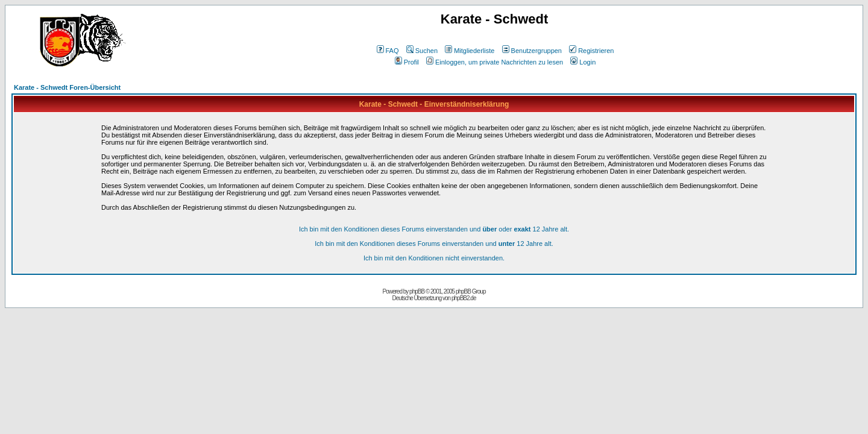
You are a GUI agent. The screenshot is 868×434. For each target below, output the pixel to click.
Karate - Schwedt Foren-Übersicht (67, 87)
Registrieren (591, 51)
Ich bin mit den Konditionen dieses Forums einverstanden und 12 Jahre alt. (434, 244)
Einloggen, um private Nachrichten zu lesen (495, 62)
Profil (407, 62)
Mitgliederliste (470, 51)
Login (583, 62)
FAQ (388, 51)
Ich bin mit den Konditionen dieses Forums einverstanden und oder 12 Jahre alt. (434, 229)
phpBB (417, 291)
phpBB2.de (464, 298)
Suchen (422, 51)
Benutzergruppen (532, 51)
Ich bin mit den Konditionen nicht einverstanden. (434, 258)
